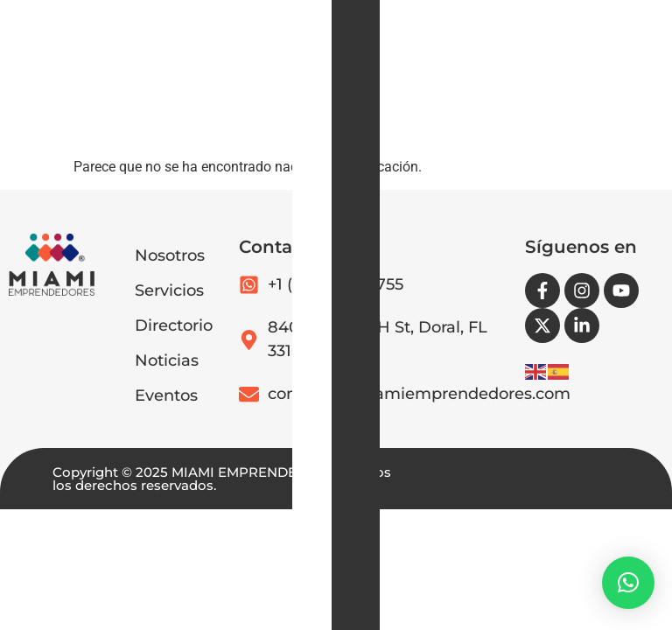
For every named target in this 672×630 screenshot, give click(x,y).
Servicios (169, 290)
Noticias (167, 360)
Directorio (174, 325)
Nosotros (170, 255)
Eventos (166, 395)
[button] (351, 124)
